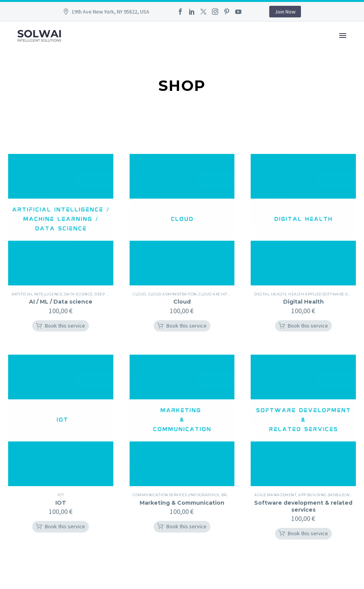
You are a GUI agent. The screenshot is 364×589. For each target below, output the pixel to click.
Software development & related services (303, 506)
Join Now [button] (285, 12)
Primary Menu (343, 36)
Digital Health (303, 302)
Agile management (276, 495)
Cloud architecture (221, 294)
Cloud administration (173, 294)
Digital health (271, 294)
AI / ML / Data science (61, 302)
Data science (79, 294)
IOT (61, 503)
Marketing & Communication (182, 503)
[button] (61, 326)
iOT (61, 495)
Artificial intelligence (37, 294)
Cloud (140, 294)
